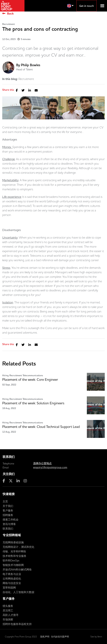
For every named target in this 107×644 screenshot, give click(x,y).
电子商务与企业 (12, 574)
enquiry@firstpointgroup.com (50, 467)
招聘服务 (8, 515)
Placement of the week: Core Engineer (30, 380)
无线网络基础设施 (13, 542)
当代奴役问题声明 (60, 637)
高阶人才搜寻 (11, 615)
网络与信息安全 (12, 583)
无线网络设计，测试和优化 (18, 547)
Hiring (5, 376)
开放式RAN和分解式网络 (17, 570)
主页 (5, 501)
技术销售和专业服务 (15, 556)
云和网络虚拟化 (12, 579)
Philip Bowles (31, 65)
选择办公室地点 (42, 464)
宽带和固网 (9, 588)
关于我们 (8, 506)
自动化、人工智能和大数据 (18, 592)
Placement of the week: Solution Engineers (33, 403)
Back (10, 14)
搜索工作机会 (11, 520)
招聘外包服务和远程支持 (17, 624)
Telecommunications (33, 376)
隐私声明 (45, 637)
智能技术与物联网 (13, 565)
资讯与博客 (9, 524)
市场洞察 (8, 619)
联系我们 (8, 529)
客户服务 (8, 510)
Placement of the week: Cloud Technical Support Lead (41, 427)
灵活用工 (8, 610)
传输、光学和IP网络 (14, 551)
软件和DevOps (11, 560)
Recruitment (8, 24)
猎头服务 (8, 606)
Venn (100, 637)
